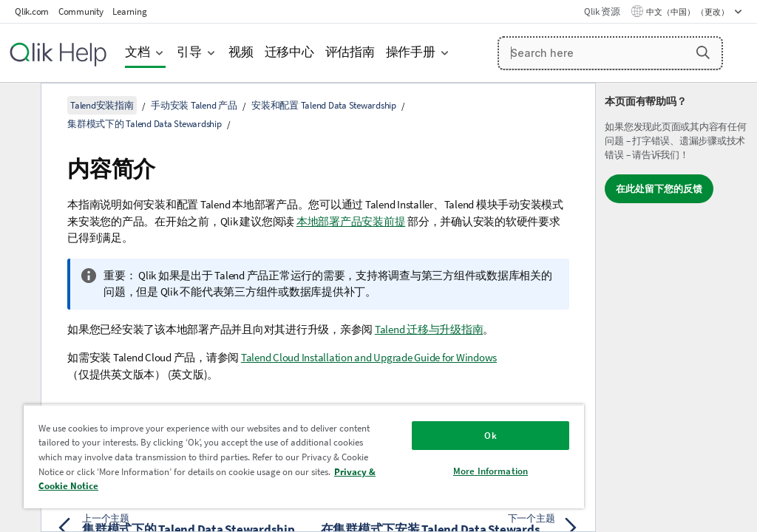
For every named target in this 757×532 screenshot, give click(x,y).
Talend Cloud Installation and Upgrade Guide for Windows (369, 357)
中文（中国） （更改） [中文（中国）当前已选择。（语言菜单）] (688, 12)
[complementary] (676, 307)
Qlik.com (32, 11)
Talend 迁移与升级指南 (429, 329)
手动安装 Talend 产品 (194, 105)
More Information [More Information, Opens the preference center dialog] (490, 471)
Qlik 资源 (602, 11)
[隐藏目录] (18, 106)
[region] (304, 456)
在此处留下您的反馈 (659, 189)
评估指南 (350, 52)
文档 (138, 52)
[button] (703, 52)
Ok (490, 436)
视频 (241, 52)
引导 (189, 52)
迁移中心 (289, 52)
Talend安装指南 (102, 105)
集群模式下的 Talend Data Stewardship (145, 124)
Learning (129, 11)
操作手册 (411, 52)
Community (81, 11)
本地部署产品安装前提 (351, 221)
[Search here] (611, 53)
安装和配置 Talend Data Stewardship (324, 105)
